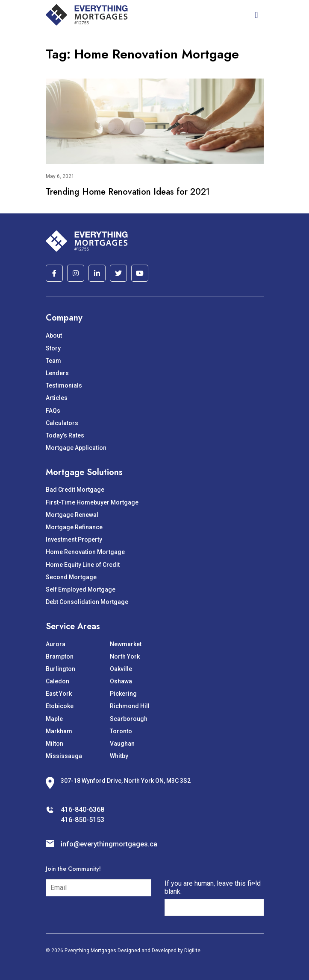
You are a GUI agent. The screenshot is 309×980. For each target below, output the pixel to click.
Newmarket (126, 644)
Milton (54, 744)
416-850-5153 (82, 820)
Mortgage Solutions (84, 472)
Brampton (60, 656)
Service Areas (73, 626)
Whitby (119, 756)
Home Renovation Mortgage (85, 552)
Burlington (60, 669)
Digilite (192, 951)
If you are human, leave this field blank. (213, 887)
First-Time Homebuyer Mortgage (92, 502)
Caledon (57, 681)
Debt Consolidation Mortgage (87, 602)
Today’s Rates (65, 435)
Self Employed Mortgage (81, 589)
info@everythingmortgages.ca (109, 844)
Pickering (123, 694)
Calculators (62, 423)
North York (125, 656)
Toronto (121, 731)
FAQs (53, 411)
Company (64, 318)
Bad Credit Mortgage (75, 490)
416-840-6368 (82, 809)
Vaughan (122, 744)
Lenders (57, 373)
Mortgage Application (76, 448)
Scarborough (129, 719)
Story (53, 348)
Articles (57, 398)
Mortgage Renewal (72, 515)
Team (53, 361)
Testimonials (64, 385)
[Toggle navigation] (256, 15)
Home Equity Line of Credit (83, 565)
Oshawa (121, 681)
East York (59, 694)
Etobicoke (60, 706)
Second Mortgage (71, 577)
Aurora (56, 644)
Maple (54, 719)
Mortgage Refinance (74, 527)
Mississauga (64, 756)
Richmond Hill (130, 706)
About (54, 335)
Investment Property (74, 540)
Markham (59, 731)
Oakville (121, 669)
